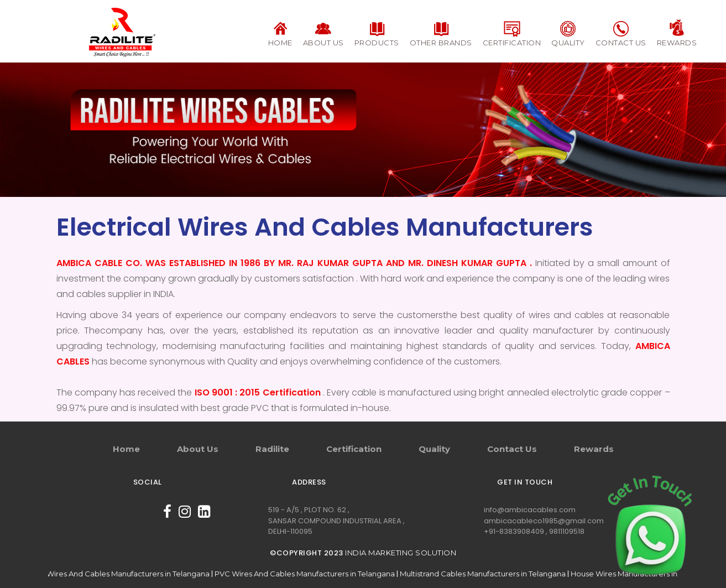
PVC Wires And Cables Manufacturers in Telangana (310, 574)
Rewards (594, 449)
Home (126, 449)
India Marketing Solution (401, 553)
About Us (198, 449)
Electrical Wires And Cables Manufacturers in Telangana (116, 574)
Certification (354, 449)
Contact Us (512, 449)
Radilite (272, 449)
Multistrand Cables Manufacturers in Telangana (488, 574)
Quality (434, 449)
